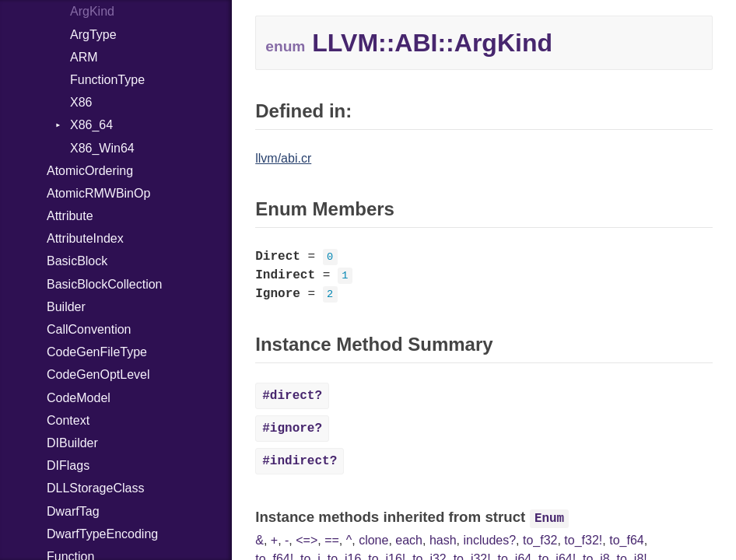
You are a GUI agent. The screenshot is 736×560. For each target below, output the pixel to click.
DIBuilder (72, 443)
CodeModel (79, 398)
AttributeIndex (85, 238)
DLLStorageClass (95, 488)
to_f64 (626, 540)
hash (443, 540)
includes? (489, 540)
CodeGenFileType (97, 352)
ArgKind (92, 11)
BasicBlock (77, 261)
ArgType (93, 35)
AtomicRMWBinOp (98, 193)
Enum (549, 519)
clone (373, 540)
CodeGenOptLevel (98, 374)
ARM (84, 57)
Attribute (70, 216)
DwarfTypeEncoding (102, 534)
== (332, 540)
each (409, 540)
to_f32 (540, 540)
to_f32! (583, 540)
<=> (307, 540)
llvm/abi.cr (283, 158)
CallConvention (89, 329)
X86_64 (91, 125)
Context (68, 420)
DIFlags (68, 465)
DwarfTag (73, 511)
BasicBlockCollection (105, 284)
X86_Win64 (102, 148)
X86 (81, 102)
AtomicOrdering (90, 171)
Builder (66, 307)
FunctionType (107, 80)
